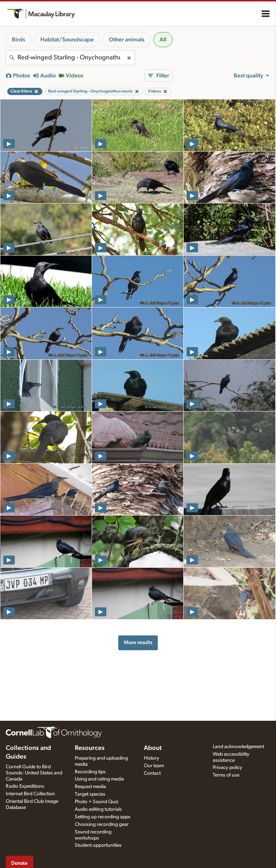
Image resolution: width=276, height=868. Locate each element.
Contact (152, 773)
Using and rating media (99, 779)
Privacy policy (227, 768)
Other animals (127, 40)
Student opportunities (98, 845)
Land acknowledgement (238, 747)
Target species (90, 794)
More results (138, 642)
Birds (19, 40)
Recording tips (90, 772)
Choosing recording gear (102, 824)
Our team (154, 766)
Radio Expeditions (25, 786)
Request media (90, 787)
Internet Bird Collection (30, 794)
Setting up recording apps (103, 817)
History (151, 758)
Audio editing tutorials (98, 809)
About (153, 748)
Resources (90, 748)
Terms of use (226, 775)
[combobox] (70, 58)
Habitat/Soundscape (67, 40)
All (163, 40)
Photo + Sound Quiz (96, 802)
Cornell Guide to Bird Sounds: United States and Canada (34, 773)
